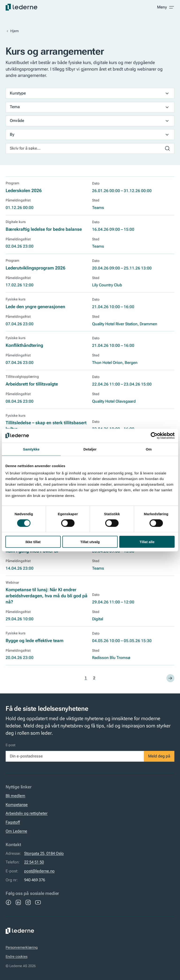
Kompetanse (17, 805)
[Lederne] (21, 7)
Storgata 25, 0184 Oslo (44, 853)
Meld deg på (159, 756)
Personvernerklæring (22, 948)
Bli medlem (15, 796)
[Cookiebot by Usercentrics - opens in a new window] (154, 435)
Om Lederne (16, 831)
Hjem (15, 31)
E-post (11, 745)
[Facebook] (8, 902)
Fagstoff (13, 822)
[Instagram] (28, 902)
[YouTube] (38, 902)
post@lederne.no (39, 871)
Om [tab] (149, 449)
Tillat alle (147, 542)
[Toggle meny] (166, 7)
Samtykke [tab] (31, 449)
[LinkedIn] (18, 902)
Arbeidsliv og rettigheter (27, 813)
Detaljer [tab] (90, 449)
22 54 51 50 (34, 862)
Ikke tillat (33, 542)
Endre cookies (17, 957)
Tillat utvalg (90, 542)
